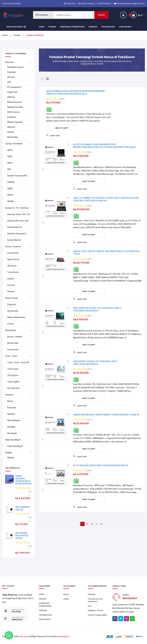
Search (101, 15)
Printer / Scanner (13, 247)
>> (101, 530)
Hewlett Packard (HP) (17, 176)
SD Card (11, 77)
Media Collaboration (16, 317)
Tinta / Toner (11, 356)
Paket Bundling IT (13, 440)
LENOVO (11, 182)
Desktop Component (17, 234)
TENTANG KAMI (108, 27)
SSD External (13, 112)
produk (17, 35)
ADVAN (10, 201)
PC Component (14, 87)
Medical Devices (15, 102)
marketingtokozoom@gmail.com (129, 3)
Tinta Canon (13, 369)
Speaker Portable (15, 107)
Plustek (11, 292)
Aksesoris (9, 62)
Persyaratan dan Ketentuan (96, 601)
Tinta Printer (13, 272)
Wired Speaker (14, 420)
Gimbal (10, 132)
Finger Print (13, 92)
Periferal (9, 395)
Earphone (12, 117)
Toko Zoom (24, 637)
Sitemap (92, 594)
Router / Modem (15, 337)
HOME (42, 27)
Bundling (11, 427)
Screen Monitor (14, 240)
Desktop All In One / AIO (18, 221)
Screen (11, 324)
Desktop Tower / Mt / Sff (19, 214)
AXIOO (10, 189)
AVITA (10, 150)
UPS (9, 82)
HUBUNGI (93, 27)
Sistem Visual (11, 298)
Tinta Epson (13, 375)
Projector (12, 305)
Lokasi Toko (70, 3)
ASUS (10, 163)
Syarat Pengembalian (98, 616)
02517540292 (104, 3)
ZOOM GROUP (126, 27)
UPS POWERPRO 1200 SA (23, 508)
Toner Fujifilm (13, 382)
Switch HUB (13, 343)
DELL (9, 169)
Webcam (11, 127)
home (5, 35)
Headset (11, 414)
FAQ (90, 607)
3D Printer (12, 266)
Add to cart (62, 128)
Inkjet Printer (13, 259)
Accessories (13, 311)
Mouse (10, 401)
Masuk (66, 594)
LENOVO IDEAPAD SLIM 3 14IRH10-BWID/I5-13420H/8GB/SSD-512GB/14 (106, 419)
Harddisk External (15, 67)
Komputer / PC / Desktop (17, 208)
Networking (13, 137)
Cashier (11, 279)
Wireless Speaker (15, 122)
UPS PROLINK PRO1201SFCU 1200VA (22, 536)
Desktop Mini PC (15, 227)
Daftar (67, 599)
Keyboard (12, 408)
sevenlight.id (64, 637)
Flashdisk (11, 72)
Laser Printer (13, 253)
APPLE (10, 195)
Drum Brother (14, 388)
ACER (10, 157)
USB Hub (11, 97)
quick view (53, 136)
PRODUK (52, 27)
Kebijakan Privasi (96, 611)
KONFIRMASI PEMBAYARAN (72, 27)
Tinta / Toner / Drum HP (18, 363)
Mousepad (12, 433)
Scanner (11, 285)
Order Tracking (86, 3)
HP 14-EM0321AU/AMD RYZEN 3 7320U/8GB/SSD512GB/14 (101, 471)
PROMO (8, 453)
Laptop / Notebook (14, 144)
